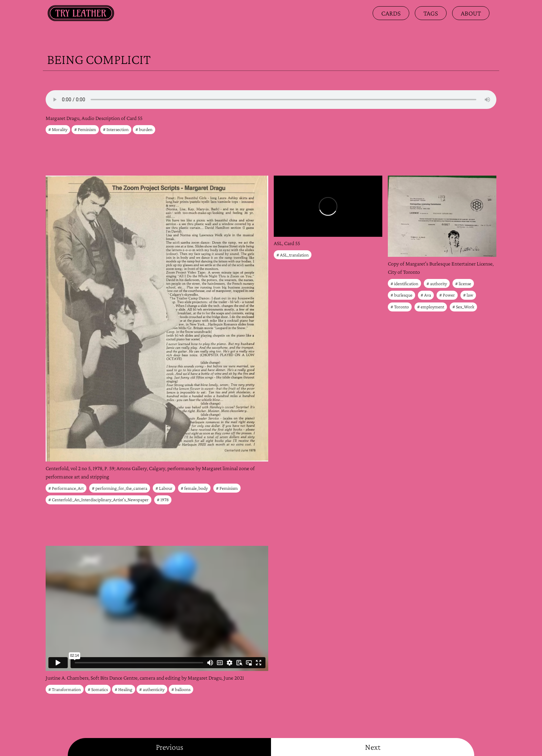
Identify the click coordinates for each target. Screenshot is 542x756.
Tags (431, 13)
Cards (391, 13)
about (471, 13)
